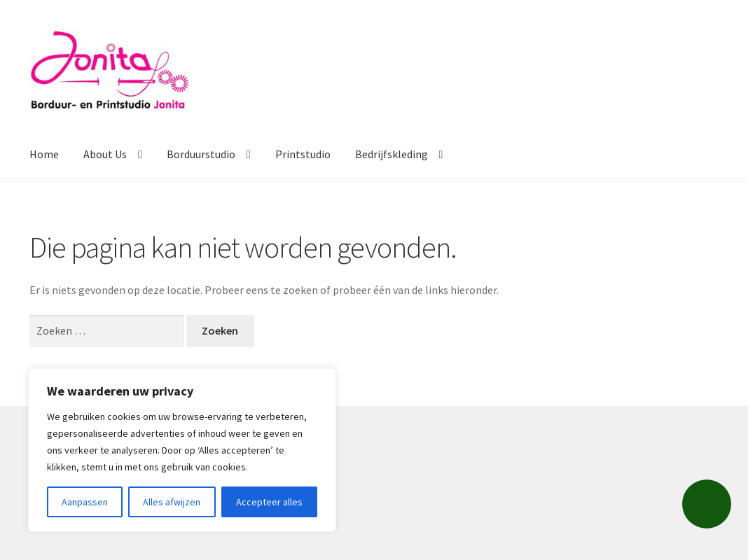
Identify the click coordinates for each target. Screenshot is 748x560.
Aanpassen (85, 502)
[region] (182, 450)
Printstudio (303, 154)
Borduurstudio (201, 154)
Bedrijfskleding (392, 154)
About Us (105, 154)
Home (44, 154)
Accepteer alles (269, 502)
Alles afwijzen (172, 502)
